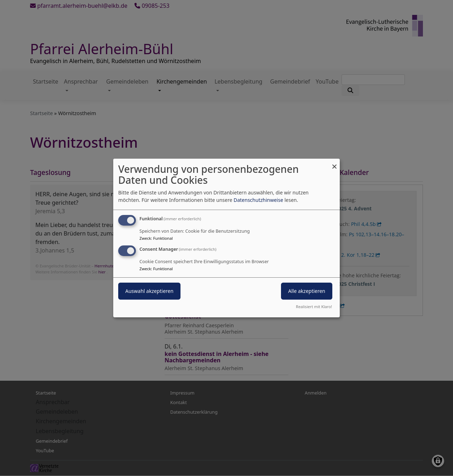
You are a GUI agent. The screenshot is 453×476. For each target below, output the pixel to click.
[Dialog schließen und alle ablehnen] (334, 163)
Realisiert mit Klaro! (314, 307)
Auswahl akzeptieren (149, 291)
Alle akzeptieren (307, 291)
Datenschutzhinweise (258, 200)
